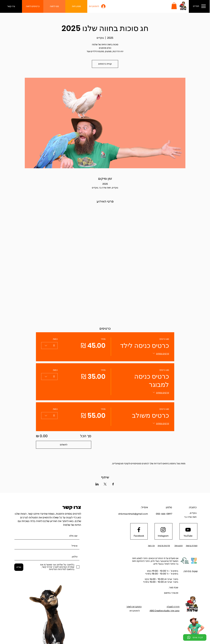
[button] (174, 6)
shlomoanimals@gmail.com (133, 514)
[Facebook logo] (139, 530)
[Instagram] (163, 536)
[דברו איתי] (195, 637)
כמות (55, 339)
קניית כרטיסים (105, 64)
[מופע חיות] (76, 6)
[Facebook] (139, 536)
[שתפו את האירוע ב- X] (105, 484)
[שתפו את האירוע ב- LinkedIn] (97, 484)
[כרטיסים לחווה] (33, 6)
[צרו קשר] (11, 6)
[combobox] (49, 346)
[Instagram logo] (163, 530)
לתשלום (64, 445)
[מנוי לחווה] (54, 6)
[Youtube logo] (188, 530)
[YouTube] (188, 536)
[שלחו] (19, 567)
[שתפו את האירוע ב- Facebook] (113, 484)
